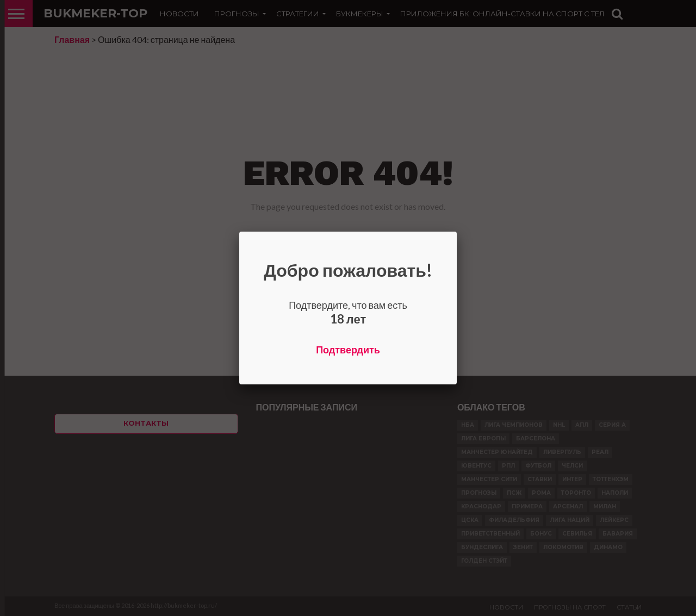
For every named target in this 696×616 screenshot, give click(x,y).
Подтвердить (348, 350)
